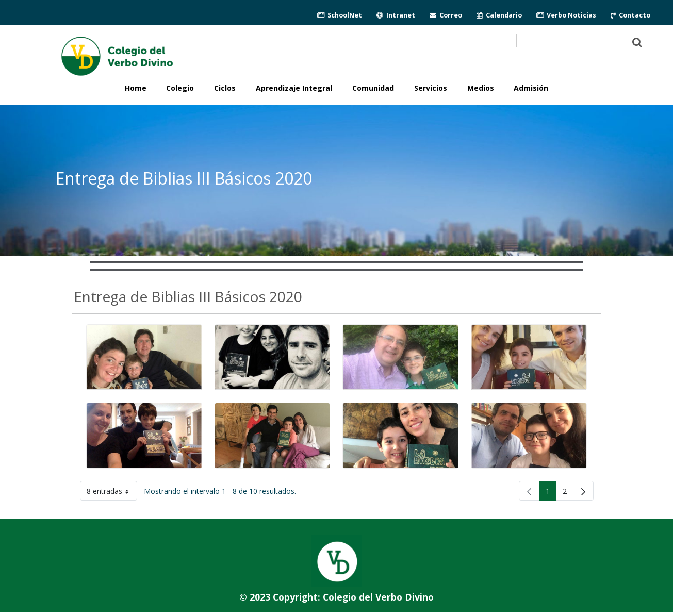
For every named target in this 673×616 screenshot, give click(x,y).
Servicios (431, 88)
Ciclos (225, 88)
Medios (481, 88)
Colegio (180, 88)
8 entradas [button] (112, 493)
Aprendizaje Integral (294, 88)
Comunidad (373, 88)
